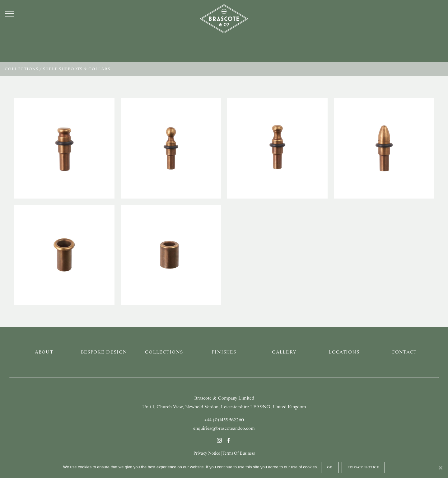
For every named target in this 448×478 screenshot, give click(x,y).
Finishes (224, 352)
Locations (344, 352)
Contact (404, 352)
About (44, 352)
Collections (21, 69)
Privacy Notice (207, 453)
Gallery (284, 352)
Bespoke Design (104, 352)
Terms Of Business (239, 453)
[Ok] (440, 468)
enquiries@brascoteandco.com (224, 429)
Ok (330, 467)
